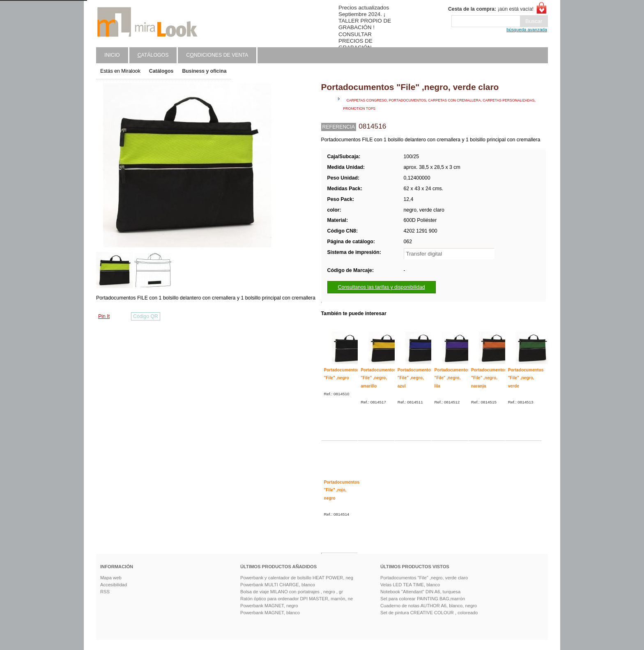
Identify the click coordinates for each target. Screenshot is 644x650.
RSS (105, 592)
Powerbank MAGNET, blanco (270, 613)
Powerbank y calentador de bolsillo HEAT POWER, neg (297, 578)
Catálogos (161, 71)
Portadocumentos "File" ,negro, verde (526, 378)
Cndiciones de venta (217, 55)
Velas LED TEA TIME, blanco (410, 585)
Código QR (146, 316)
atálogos (153, 55)
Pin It (104, 316)
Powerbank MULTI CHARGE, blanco (278, 585)
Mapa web (111, 578)
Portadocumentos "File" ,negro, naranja (489, 378)
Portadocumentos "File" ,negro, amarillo (378, 378)
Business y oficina (204, 71)
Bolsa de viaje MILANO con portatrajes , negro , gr (292, 592)
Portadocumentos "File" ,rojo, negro (342, 490)
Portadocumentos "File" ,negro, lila (452, 378)
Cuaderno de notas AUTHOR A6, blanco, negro (429, 606)
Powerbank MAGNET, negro (269, 606)
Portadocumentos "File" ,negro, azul (415, 378)
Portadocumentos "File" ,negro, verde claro (424, 578)
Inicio (112, 55)
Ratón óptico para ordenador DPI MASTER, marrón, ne (297, 599)
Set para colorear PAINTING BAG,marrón (423, 599)
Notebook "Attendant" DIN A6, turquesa (420, 592)
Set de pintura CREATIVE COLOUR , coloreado (429, 613)
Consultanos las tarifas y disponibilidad (382, 287)
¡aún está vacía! (491, 9)
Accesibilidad (114, 585)
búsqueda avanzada (527, 30)
